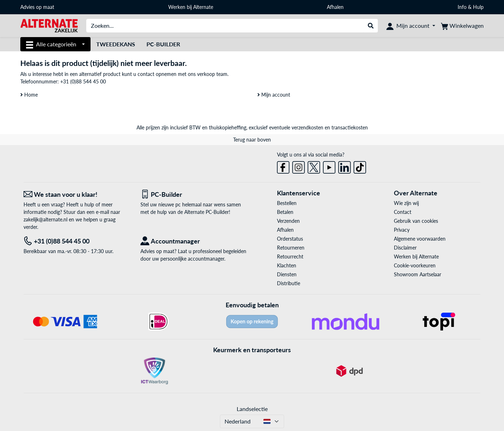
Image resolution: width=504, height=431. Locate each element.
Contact (403, 212)
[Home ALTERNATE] (49, 25)
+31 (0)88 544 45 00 (83, 81)
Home (29, 95)
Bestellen (287, 203)
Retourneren (291, 248)
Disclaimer (405, 248)
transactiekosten (350, 127)
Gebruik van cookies (416, 221)
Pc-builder (163, 44)
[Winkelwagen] (462, 26)
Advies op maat (37, 7)
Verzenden (288, 221)
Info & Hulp (471, 7)
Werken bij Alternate (191, 7)
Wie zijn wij (406, 203)
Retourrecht (290, 256)
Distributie (289, 283)
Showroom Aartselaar (418, 274)
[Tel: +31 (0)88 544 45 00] (77, 241)
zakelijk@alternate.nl (45, 219)
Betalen (285, 212)
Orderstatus (290, 239)
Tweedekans (116, 44)
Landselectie (252, 409)
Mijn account (274, 95)
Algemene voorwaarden (420, 239)
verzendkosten (307, 127)
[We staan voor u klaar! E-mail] (77, 194)
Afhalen (335, 7)
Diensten (287, 274)
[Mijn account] (411, 26)
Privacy (402, 230)
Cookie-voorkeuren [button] (415, 265)
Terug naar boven (252, 140)
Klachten (287, 265)
